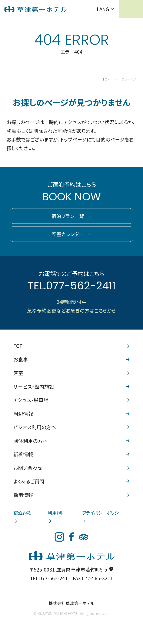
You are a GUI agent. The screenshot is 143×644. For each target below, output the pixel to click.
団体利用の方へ (71, 441)
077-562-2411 (81, 286)
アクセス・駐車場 (71, 400)
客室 (71, 373)
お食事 (71, 359)
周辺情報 (71, 414)
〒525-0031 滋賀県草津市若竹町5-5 (72, 570)
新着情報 (71, 454)
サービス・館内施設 (71, 387)
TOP (71, 346)
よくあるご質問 (71, 481)
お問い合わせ (71, 468)
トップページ (73, 139)
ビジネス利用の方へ (71, 427)
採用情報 (71, 495)
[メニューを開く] (131, 9)
